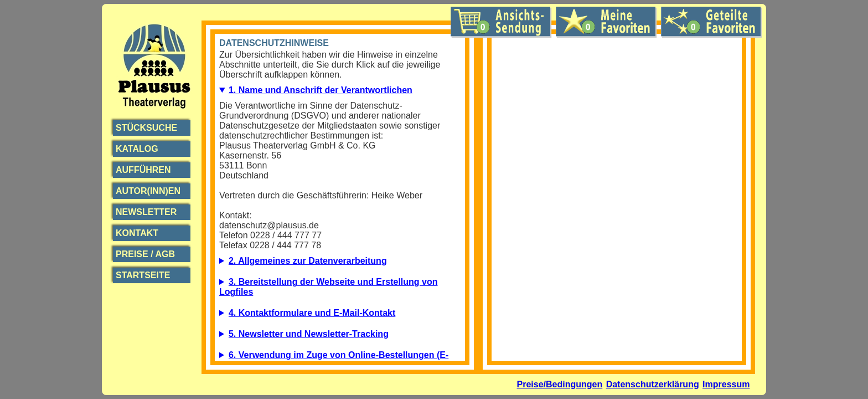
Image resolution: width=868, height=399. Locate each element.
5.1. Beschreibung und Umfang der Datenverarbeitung (340, 337)
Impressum (726, 384)
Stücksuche (146, 128)
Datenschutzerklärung (653, 384)
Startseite (143, 275)
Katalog (137, 149)
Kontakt (137, 233)
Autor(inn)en (148, 191)
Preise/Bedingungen (560, 384)
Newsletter (146, 212)
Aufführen (143, 170)
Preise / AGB (145, 254)
